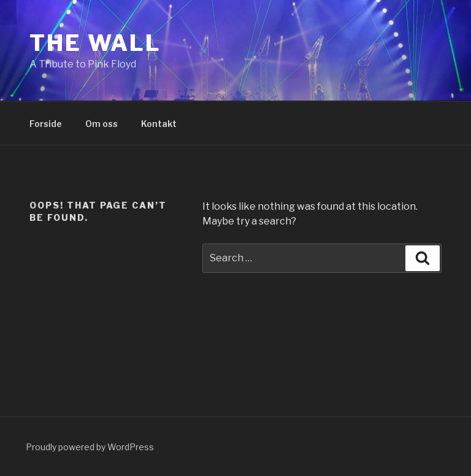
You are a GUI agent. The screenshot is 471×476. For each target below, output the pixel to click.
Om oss (101, 124)
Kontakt (159, 124)
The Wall (95, 43)
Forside (46, 124)
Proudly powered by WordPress (90, 447)
